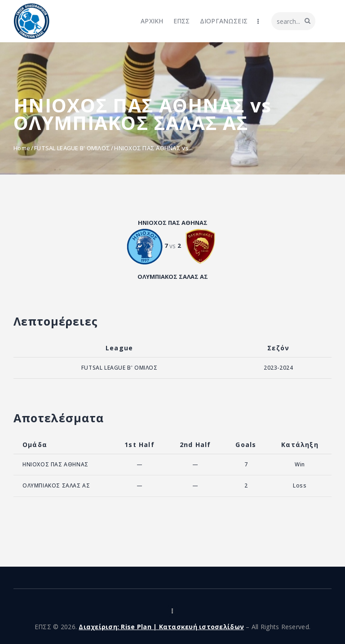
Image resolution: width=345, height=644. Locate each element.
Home (22, 148)
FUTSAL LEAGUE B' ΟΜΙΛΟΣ (72, 148)
